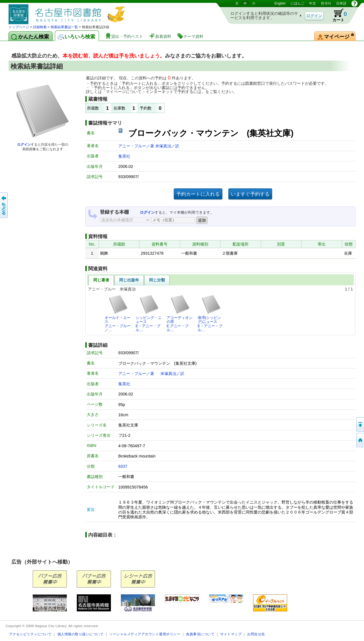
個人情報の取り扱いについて (81, 634)
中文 (313, 3)
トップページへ (360, 440)
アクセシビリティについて (30, 634)
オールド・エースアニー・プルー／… (118, 313)
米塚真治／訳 (167, 146)
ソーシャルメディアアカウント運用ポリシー (145, 634)
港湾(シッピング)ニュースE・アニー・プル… (210, 313)
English (280, 3)
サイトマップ (231, 634)
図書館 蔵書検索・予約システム (68, 12)
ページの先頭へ (360, 424)
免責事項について (200, 634)
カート (337, 15)
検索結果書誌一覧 (64, 27)
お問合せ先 (256, 634)
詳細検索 (40, 27)
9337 (123, 466)
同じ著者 (101, 280)
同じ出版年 (129, 280)
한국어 (326, 3)
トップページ (19, 27)
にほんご (297, 3)
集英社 (124, 156)
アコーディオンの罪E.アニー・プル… (180, 313)
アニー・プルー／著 (137, 146)
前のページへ (4, 205)
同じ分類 (157, 280)
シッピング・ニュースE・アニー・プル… (149, 313)
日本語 (341, 3)
